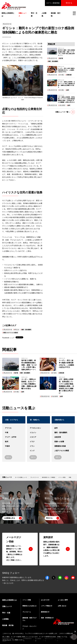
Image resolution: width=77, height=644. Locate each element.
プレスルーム (27, 612)
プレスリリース (8, 330)
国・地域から (35, 420)
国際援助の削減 (63, 446)
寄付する (69, 3)
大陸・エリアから (12, 420)
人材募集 (44, 15)
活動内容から (59, 420)
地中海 (61, 58)
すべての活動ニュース (21, 477)
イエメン (39, 433)
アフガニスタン (39, 428)
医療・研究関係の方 (47, 618)
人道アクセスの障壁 (63, 451)
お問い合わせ (62, 606)
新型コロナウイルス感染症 (11, 333)
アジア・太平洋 (14, 437)
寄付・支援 (34, 15)
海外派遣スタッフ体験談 (49, 477)
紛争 (68, 90)
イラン (39, 446)
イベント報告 (62, 477)
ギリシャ (17, 330)
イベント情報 (27, 600)
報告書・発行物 (56, 15)
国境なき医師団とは (8, 15)
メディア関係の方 (47, 606)
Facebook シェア (8, 338)
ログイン (53, 3)
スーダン (62, 75)
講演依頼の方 (45, 612)
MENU (74, 14)
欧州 (14, 442)
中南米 (14, 446)
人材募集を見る (9, 518)
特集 (70, 477)
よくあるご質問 (63, 600)
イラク (39, 442)
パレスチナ (62, 105)
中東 (14, 433)
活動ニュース (7, 477)
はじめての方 (45, 600)
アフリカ (14, 428)
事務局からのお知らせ (29, 606)
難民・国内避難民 (26, 330)
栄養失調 (69, 75)
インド (39, 451)
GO (8, 457)
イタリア (39, 437)
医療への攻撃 (63, 442)
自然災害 (63, 437)
